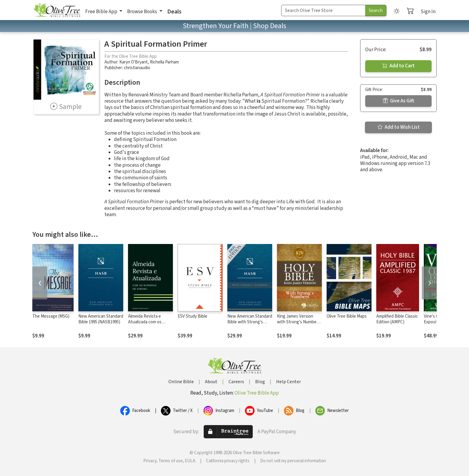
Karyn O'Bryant (134, 62)
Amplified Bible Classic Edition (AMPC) (397, 319)
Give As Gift (399, 101)
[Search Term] (323, 10)
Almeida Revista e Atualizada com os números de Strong (146, 322)
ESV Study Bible (192, 316)
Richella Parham (164, 62)
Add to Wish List (399, 127)
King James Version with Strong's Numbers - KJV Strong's (299, 322)
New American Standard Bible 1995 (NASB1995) (101, 319)
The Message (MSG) (51, 316)
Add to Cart (398, 66)
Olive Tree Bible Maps (347, 316)
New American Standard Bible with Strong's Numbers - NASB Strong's (250, 325)
